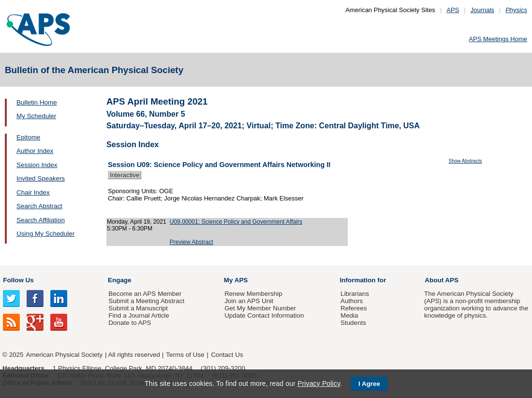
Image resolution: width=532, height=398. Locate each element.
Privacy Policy (319, 383)
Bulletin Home (37, 102)
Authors (352, 301)
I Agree (369, 384)
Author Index (35, 151)
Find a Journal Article (139, 315)
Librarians (355, 294)
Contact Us (227, 355)
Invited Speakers (41, 178)
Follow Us (18, 280)
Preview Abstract (192, 242)
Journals (482, 10)
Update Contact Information (264, 315)
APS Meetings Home (498, 39)
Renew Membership (253, 294)
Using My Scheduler (45, 234)
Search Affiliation (41, 220)
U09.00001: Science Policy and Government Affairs (236, 222)
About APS (442, 280)
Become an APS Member (145, 294)
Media (349, 315)
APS (453, 10)
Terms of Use (185, 355)
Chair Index (33, 192)
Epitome (28, 137)
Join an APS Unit (249, 301)
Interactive (125, 175)
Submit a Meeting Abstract (146, 301)
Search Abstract (39, 206)
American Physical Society (64, 355)
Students (353, 323)
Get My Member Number (260, 308)
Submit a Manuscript (138, 308)
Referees (354, 308)
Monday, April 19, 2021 (137, 222)
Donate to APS (130, 323)
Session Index (37, 165)
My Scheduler (36, 116)
